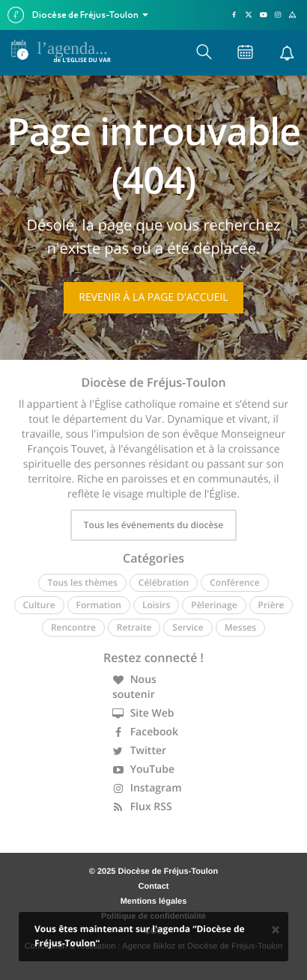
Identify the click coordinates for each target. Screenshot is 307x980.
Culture (39, 605)
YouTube (143, 769)
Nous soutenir (134, 687)
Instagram (147, 788)
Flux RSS (142, 807)
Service (188, 627)
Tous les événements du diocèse (153, 525)
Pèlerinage (214, 605)
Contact (154, 886)
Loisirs (156, 605)
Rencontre (73, 627)
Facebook (145, 732)
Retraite (134, 627)
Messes (240, 627)
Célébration (164, 582)
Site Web (143, 713)
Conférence (234, 582)
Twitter (139, 751)
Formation (99, 605)
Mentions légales (154, 901)
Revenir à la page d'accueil (153, 297)
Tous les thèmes (82, 582)
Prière (271, 605)
